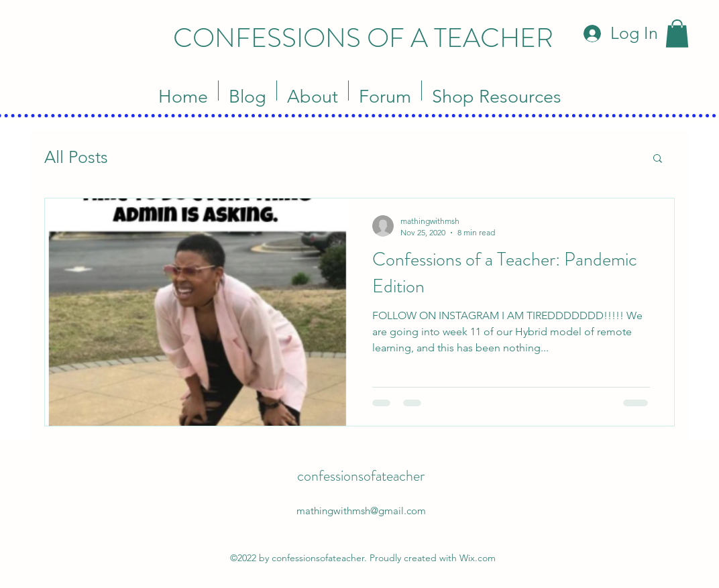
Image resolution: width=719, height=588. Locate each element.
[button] (677, 34)
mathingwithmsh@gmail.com (361, 511)
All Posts (76, 157)
